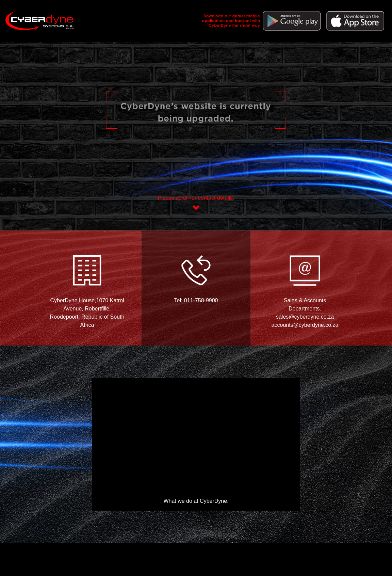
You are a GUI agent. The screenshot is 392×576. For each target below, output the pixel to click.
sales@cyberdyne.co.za (305, 317)
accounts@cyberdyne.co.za (305, 325)
